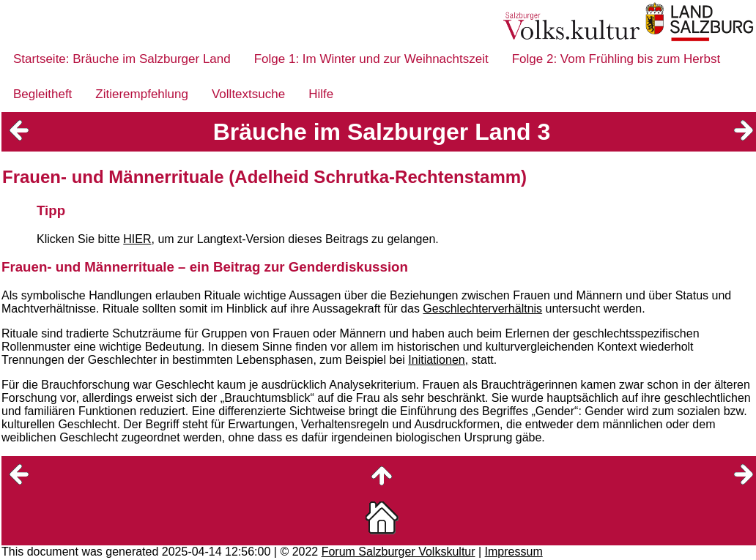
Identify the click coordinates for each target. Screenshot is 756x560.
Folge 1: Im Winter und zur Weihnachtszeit (371, 59)
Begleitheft (42, 94)
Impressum (514, 552)
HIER (137, 239)
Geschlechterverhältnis (482, 309)
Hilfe (321, 94)
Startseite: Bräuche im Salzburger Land (122, 59)
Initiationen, (438, 360)
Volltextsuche (248, 94)
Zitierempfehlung (142, 94)
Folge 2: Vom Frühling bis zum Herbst (616, 59)
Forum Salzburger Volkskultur (399, 552)
